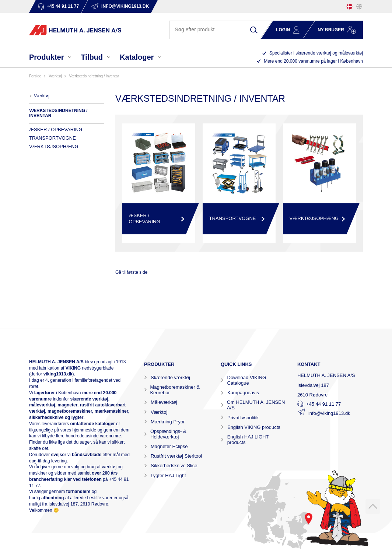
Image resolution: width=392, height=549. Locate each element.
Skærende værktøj (170, 377)
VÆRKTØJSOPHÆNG (54, 146)
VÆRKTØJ (55, 76)
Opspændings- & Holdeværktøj (168, 434)
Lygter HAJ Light (168, 475)
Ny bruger (331, 30)
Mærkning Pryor (168, 422)
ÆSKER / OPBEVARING (56, 130)
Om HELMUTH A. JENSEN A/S (256, 405)
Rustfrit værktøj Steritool (176, 456)
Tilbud (92, 57)
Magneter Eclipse (169, 446)
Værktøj (159, 412)
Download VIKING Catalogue (247, 380)
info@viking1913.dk (329, 413)
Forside (35, 76)
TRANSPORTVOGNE (52, 138)
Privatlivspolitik (243, 418)
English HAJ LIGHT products (248, 440)
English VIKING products (254, 427)
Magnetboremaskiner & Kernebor (175, 390)
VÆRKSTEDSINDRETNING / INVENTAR (94, 76)
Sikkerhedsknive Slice (174, 466)
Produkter (46, 57)
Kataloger (137, 57)
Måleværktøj (164, 402)
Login (283, 30)
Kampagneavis (243, 393)
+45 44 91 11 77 (323, 404)
